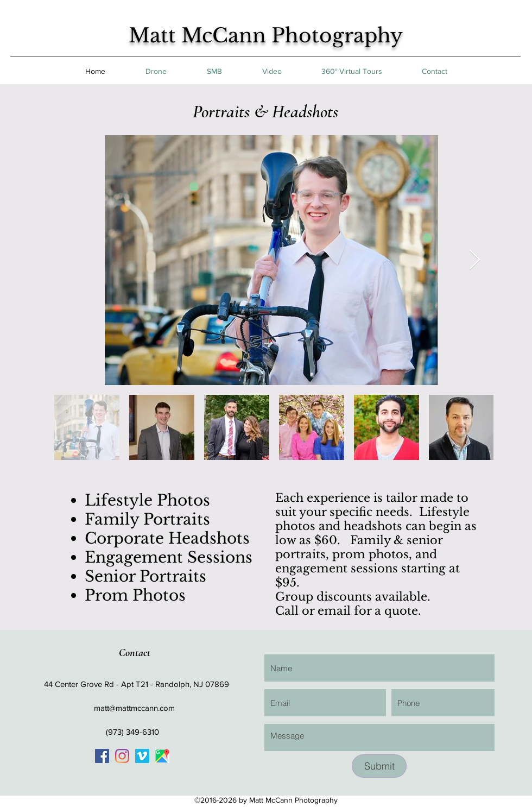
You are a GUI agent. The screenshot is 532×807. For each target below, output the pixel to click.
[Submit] (379, 766)
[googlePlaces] (162, 756)
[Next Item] (475, 260)
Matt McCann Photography (266, 36)
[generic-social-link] (102, 756)
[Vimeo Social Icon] (142, 756)
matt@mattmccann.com (134, 708)
